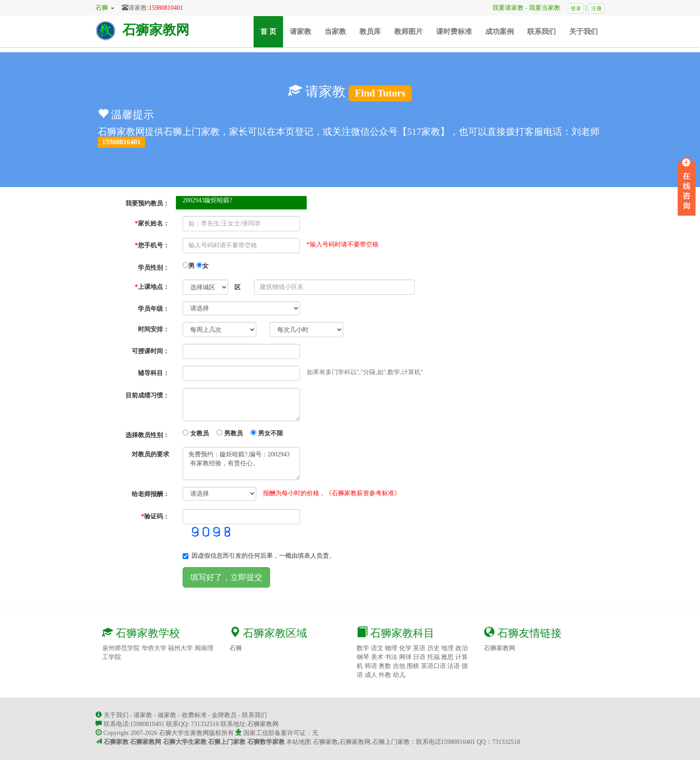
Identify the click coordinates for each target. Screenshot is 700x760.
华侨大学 (154, 648)
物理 (391, 648)
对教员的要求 (150, 454)
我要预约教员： (147, 203)
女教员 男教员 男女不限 (233, 433)
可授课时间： (150, 351)
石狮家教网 (156, 30)
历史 (433, 648)
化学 (405, 648)
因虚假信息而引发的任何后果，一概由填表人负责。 (259, 556)
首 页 (272, 31)
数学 (363, 648)
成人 (371, 675)
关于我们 (583, 31)
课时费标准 (454, 31)
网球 (405, 657)
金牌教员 (224, 715)
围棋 (413, 666)
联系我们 (542, 31)
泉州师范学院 (121, 648)
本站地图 (299, 742)
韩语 (371, 666)
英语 (419, 648)
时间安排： (154, 329)
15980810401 (166, 8)
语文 (377, 648)
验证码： (155, 516)
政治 (462, 648)
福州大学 (180, 648)
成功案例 (500, 31)
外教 (385, 675)
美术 (377, 657)
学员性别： (154, 268)
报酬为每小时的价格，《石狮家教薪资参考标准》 (332, 493)
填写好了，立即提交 (226, 577)
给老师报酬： (150, 494)
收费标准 (194, 715)
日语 (419, 657)
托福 (433, 657)
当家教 (335, 31)
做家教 (167, 715)
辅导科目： (154, 373)
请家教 (300, 31)
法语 (454, 666)
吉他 (399, 666)
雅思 (447, 657)
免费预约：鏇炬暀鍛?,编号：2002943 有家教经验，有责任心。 (241, 464)
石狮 (236, 648)
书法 (391, 657)
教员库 (370, 31)
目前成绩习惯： (147, 395)
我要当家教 (548, 8)
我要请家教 (505, 8)
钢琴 (363, 657)
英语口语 (433, 666)
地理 (447, 648)
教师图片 (408, 31)
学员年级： (154, 309)
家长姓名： (152, 223)
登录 (576, 8)
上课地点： (152, 287)
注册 (596, 8)
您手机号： (152, 245)
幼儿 (399, 675)
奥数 (385, 666)
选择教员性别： (147, 435)
